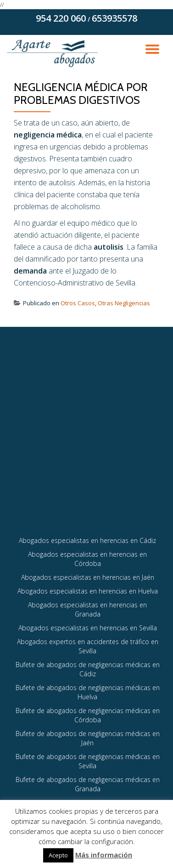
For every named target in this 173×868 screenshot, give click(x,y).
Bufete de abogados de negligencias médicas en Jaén (88, 738)
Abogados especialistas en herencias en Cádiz (87, 540)
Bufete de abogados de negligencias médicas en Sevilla (88, 761)
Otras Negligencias (124, 303)
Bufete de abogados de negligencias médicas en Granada (88, 784)
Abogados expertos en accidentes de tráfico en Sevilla (88, 646)
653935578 (114, 18)
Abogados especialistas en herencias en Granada (87, 609)
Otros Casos (78, 303)
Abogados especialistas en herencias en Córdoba (87, 559)
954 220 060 (61, 18)
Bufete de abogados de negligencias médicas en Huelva (88, 692)
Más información (104, 855)
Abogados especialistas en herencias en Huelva (88, 591)
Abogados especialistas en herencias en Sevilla (88, 628)
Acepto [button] (58, 855)
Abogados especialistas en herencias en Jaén (88, 577)
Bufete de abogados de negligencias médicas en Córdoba (88, 715)
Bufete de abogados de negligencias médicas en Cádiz (88, 669)
